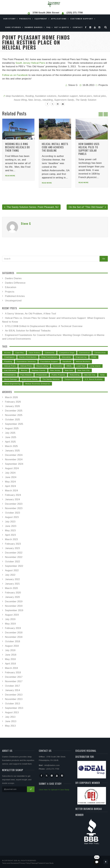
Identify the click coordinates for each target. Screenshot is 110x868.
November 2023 (14, 508)
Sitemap (34, 863)
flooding (30, 96)
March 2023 (11, 539)
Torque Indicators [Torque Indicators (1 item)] (72, 379)
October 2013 (12, 704)
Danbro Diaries (34, 27)
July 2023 (10, 522)
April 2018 (10, 664)
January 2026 (12, 406)
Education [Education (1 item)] (66, 357)
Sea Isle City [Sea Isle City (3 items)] (90, 375)
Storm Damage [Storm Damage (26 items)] (11, 379)
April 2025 (10, 442)
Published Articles (15, 296)
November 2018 (14, 637)
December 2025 (14, 411)
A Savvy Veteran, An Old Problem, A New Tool (31, 314)
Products (25, 19)
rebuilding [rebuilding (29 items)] (75, 375)
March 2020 (11, 588)
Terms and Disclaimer (10, 863)
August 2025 (12, 428)
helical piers (86, 96)
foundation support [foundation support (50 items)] (49, 361)
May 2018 (10, 659)
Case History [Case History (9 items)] (34, 353)
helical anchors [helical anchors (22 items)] (83, 361)
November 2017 (14, 681)
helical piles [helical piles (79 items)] (26, 366)
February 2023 (13, 544)
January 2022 (12, 579)
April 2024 (10, 486)
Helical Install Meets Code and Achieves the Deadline (55, 147)
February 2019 (13, 628)
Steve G (73, 85)
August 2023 (12, 517)
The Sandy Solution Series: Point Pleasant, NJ (31, 207)
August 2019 (12, 615)
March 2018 (11, 668)
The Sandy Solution (86, 100)
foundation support (68, 96)
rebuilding (48, 100)
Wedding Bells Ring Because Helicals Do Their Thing (17, 147)
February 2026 (13, 402)
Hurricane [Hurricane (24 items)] (57, 366)
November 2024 (14, 459)
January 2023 (12, 548)
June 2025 (11, 437)
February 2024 (13, 495)
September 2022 (14, 566)
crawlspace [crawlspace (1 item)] (9, 357)
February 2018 (13, 673)
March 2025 (11, 446)
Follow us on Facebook (15, 75)
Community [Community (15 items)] (50, 353)
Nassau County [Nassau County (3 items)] (39, 370)
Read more (10, 176)
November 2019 (14, 606)
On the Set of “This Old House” (87, 207)
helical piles (100, 96)
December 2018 (14, 633)
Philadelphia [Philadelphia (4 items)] (10, 375)
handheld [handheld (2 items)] (67, 361)
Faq (48, 27)
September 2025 (14, 424)
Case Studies (13, 27)
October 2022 (12, 562)
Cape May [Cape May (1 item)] (20, 353)
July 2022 (10, 575)
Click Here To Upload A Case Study (54, 790)
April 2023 (10, 535)
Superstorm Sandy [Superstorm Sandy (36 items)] (30, 379)
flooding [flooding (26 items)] (8, 361)
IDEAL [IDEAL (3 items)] (69, 366)
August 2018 (12, 646)
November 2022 (14, 557)
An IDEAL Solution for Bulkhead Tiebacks (28, 331)
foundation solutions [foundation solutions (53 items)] (26, 361)
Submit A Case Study (46, 863)
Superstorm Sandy (64, 100)
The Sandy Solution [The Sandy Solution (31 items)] (51, 379)
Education (11, 287)
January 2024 (12, 499)
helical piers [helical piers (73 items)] (10, 366)
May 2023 (10, 530)
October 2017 (12, 686)
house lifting (20, 100)
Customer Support (82, 19)
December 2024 (14, 455)
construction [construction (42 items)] (100, 353)
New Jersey (35, 100)
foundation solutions (46, 96)
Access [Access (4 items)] (7, 353)
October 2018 (12, 641)
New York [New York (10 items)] (69, 370)
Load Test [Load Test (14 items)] (81, 366)
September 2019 (14, 610)
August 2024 (12, 468)
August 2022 (12, 570)
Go (104, 259)
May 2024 (10, 482)
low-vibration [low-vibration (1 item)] (10, 370)
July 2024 (10, 473)
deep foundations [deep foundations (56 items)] (49, 357)
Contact (78, 27)
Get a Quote (62, 27)
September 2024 (14, 464)
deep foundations (15, 96)
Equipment (41, 19)
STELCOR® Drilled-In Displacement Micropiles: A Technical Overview (44, 326)
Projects (103, 85)
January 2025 (12, 451)
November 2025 (14, 415)
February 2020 (13, 593)
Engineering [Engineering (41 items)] (81, 357)
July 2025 (10, 433)
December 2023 (14, 504)
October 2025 (12, 420)
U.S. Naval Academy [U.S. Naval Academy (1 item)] (94, 379)
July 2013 (10, 717)
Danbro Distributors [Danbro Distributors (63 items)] (28, 357)
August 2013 (12, 712)
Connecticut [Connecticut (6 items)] (84, 353)
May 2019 (10, 624)
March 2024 (11, 491)
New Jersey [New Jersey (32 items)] (55, 370)
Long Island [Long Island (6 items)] (95, 366)
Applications (59, 19)
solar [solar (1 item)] (103, 375)
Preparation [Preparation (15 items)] (42, 375)
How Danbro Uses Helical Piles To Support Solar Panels (89, 149)
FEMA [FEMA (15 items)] (94, 357)
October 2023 (12, 513)
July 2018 (10, 650)
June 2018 (11, 655)
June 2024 (11, 477)
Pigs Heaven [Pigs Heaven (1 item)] (26, 375)
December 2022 (14, 553)
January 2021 (12, 584)
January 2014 (12, 690)
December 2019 (14, 602)
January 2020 (12, 597)
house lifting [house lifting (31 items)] (42, 366)
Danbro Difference (15, 283)
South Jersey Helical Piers (30, 63)
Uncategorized (13, 301)
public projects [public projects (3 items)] (58, 375)
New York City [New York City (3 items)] (84, 370)
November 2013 (14, 699)
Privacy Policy (25, 863)
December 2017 (14, 677)
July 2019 (10, 619)
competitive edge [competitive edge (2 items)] (67, 353)
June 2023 (11, 526)
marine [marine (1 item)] (24, 370)
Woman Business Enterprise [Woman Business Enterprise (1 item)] (38, 384)
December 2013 (14, 695)
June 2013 (11, 721)
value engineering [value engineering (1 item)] (12, 384)
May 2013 (10, 726)
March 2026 (11, 397)
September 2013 (14, 708)
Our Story (9, 19)
